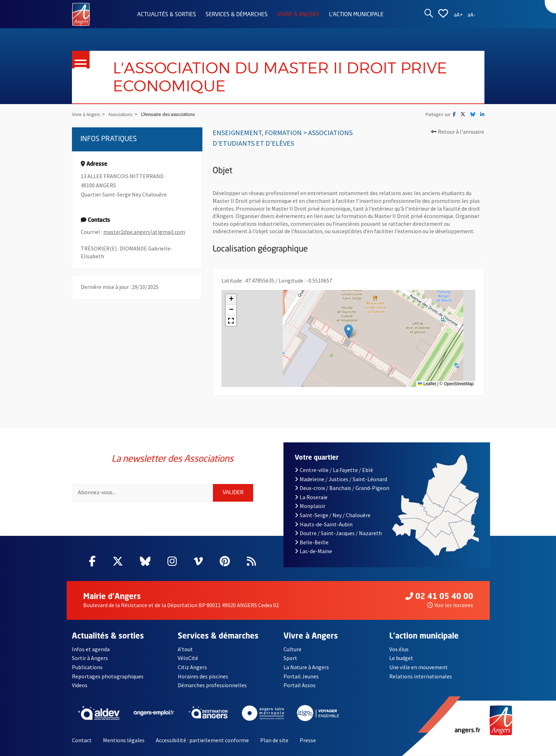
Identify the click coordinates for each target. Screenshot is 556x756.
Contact (82, 740)
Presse (308, 740)
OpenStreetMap (459, 384)
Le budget (401, 658)
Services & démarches (237, 15)
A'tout (185, 649)
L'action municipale (356, 15)
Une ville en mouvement (418, 667)
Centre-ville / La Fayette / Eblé (334, 470)
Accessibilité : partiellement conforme (202, 740)
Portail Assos (300, 685)
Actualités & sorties (167, 15)
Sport (290, 658)
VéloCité (188, 658)
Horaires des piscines (203, 676)
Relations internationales (421, 676)
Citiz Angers (192, 667)
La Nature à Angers (306, 667)
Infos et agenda (91, 649)
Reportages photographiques (108, 676)
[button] (349, 331)
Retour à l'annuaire (457, 132)
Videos (80, 685)
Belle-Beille (312, 542)
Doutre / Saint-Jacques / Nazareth (338, 533)
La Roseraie (311, 497)
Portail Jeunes (301, 676)
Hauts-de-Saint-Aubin (324, 524)
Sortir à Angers (90, 658)
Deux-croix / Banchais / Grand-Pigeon (342, 488)
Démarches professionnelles (212, 685)
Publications (87, 667)
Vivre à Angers (298, 15)
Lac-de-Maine (313, 551)
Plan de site (274, 740)
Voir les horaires (450, 605)
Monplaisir (310, 506)
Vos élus (399, 649)
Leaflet (427, 384)
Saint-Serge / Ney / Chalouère (333, 515)
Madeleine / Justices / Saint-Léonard (341, 479)
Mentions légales (124, 740)
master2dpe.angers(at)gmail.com (144, 232)
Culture (292, 649)
